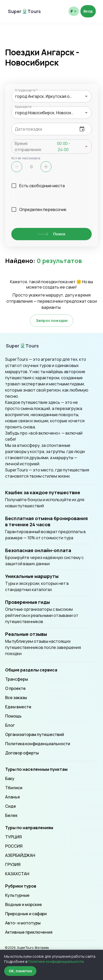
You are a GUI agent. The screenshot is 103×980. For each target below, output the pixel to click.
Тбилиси (14, 788)
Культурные (17, 895)
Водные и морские (24, 904)
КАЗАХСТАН (17, 874)
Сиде (11, 806)
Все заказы (16, 698)
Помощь (13, 716)
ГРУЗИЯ (13, 865)
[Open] (86, 96)
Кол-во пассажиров (26, 158)
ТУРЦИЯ (13, 837)
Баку (10, 778)
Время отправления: (28, 146)
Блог (10, 725)
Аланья (12, 797)
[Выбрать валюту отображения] (74, 11)
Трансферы (17, 679)
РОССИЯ (14, 846)
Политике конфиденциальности (56, 961)
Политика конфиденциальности (38, 744)
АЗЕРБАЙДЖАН (20, 855)
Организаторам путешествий (35, 734)
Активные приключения (29, 932)
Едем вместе (18, 707)
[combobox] (51, 96)
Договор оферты (22, 753)
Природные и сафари (26, 914)
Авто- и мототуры (23, 923)
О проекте (15, 688)
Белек (11, 815)
